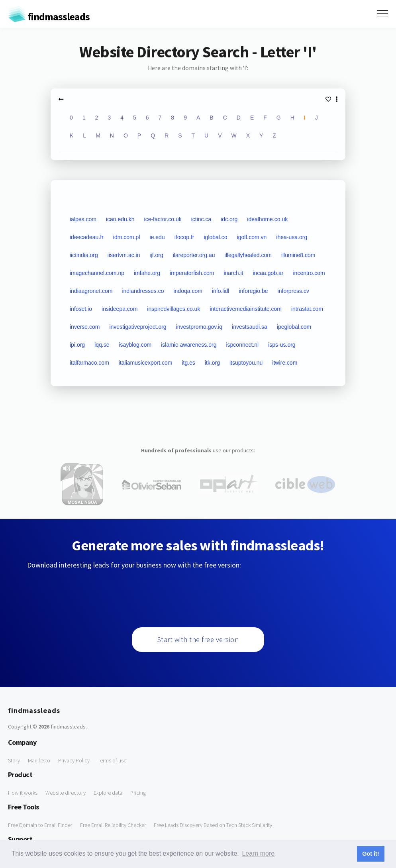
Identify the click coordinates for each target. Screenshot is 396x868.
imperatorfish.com (192, 273)
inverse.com (85, 327)
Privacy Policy (74, 760)
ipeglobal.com (294, 327)
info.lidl (221, 291)
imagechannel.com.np (97, 273)
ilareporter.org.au (194, 255)
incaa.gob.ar (268, 273)
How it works (23, 793)
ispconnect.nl (242, 345)
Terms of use (112, 760)
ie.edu (157, 237)
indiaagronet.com (91, 291)
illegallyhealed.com (248, 255)
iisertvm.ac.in (124, 255)
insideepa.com (120, 309)
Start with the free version (198, 639)
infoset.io (81, 309)
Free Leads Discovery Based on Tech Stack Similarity (213, 825)
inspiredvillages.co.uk (173, 309)
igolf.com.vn (252, 237)
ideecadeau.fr (87, 237)
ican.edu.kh (120, 219)
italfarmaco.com (89, 363)
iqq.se (102, 345)
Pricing (138, 793)
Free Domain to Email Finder (40, 825)
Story (14, 760)
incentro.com (309, 273)
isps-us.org (282, 345)
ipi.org (77, 345)
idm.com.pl (127, 237)
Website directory (66, 793)
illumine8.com (298, 255)
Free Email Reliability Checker (113, 825)
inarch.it (233, 273)
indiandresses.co (143, 291)
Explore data (108, 793)
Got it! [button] (371, 854)
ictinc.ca (201, 219)
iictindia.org (84, 255)
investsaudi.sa (250, 327)
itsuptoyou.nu (246, 363)
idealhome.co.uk (267, 219)
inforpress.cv (293, 291)
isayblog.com (135, 345)
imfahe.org (147, 273)
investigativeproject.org (138, 327)
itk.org (212, 363)
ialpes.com (83, 219)
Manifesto (39, 760)
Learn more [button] (258, 853)
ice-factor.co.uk (163, 219)
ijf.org (157, 255)
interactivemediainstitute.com (246, 309)
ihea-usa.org (292, 237)
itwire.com (285, 363)
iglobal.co (215, 237)
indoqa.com (188, 291)
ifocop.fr (184, 237)
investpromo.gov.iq (199, 327)
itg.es (188, 363)
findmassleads (49, 17)
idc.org (229, 219)
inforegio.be (253, 291)
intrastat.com (307, 309)
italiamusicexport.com (146, 363)
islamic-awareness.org (189, 345)
